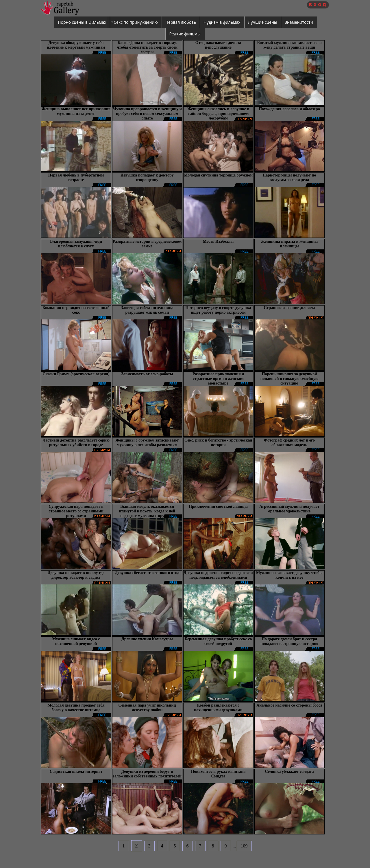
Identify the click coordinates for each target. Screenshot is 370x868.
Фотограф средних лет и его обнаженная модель (289, 443)
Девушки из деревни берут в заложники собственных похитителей (147, 774)
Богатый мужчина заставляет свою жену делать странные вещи (289, 45)
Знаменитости (299, 22)
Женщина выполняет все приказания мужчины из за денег (76, 111)
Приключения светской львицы (218, 506)
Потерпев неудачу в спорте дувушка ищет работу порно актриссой (218, 310)
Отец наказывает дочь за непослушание (218, 45)
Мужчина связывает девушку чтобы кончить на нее (289, 575)
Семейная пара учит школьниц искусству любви (147, 708)
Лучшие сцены (263, 22)
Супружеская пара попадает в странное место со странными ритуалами (76, 511)
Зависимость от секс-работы (147, 374)
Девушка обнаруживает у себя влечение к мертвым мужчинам (76, 45)
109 (244, 846)
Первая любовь (181, 22)
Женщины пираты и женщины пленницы (289, 244)
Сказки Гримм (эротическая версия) (76, 374)
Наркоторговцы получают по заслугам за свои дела (289, 178)
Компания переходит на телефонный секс (76, 310)
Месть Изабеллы (218, 241)
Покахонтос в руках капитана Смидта (218, 774)
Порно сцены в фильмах (82, 22)
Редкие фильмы (185, 34)
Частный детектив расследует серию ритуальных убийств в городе (76, 443)
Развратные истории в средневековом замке (147, 244)
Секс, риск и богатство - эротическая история (218, 443)
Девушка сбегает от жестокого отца (147, 573)
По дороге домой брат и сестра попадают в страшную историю (289, 641)
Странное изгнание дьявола (289, 308)
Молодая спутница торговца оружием (218, 175)
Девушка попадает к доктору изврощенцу (147, 178)
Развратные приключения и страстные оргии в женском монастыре (218, 379)
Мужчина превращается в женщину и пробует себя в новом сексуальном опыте (147, 114)
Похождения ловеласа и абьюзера (289, 109)
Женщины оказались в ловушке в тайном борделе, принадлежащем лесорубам (218, 114)
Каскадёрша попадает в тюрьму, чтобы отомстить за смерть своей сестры (147, 47)
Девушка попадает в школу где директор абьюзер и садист (76, 575)
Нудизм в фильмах (222, 22)
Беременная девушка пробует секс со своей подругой (218, 641)
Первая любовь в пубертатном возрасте (76, 178)
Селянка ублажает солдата (289, 772)
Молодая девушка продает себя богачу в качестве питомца (76, 708)
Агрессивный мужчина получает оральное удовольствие (289, 509)
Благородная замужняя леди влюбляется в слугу (76, 244)
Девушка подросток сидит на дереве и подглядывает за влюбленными (218, 575)
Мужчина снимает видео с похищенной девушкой (76, 641)
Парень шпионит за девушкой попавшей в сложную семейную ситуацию (289, 379)
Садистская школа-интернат (76, 772)
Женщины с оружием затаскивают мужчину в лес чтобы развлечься (147, 443)
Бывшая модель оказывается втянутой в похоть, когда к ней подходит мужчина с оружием (147, 511)
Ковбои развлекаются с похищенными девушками (218, 708)
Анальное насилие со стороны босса (289, 705)
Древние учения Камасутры (147, 639)
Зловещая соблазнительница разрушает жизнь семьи (147, 310)
